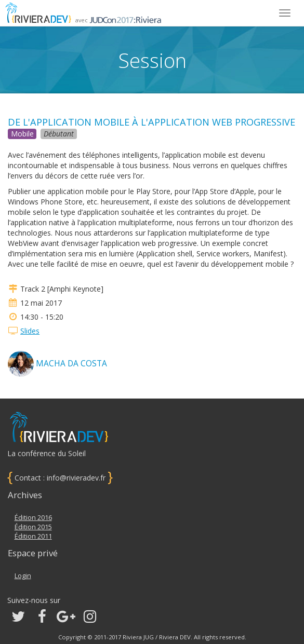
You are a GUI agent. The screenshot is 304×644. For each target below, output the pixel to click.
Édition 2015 (33, 527)
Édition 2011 (33, 536)
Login (23, 576)
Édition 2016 (33, 518)
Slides (30, 331)
